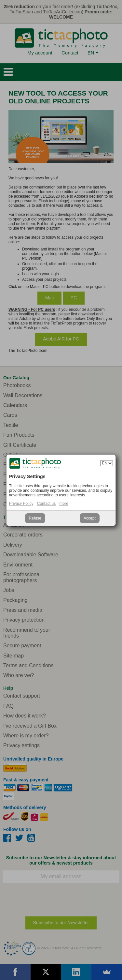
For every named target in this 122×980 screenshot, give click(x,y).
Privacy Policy (21, 504)
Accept (90, 518)
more (64, 504)
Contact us (46, 504)
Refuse (35, 518)
